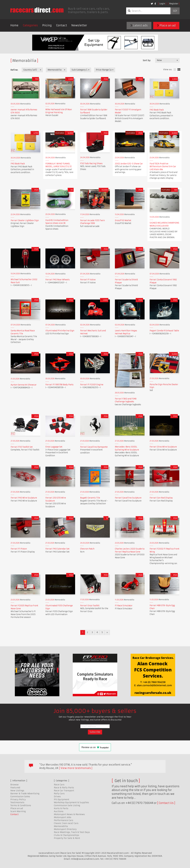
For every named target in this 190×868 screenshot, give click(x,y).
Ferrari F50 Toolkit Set (22, 447)
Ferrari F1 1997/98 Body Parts (59, 385)
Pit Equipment (62, 799)
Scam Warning (18, 811)
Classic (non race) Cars (66, 823)
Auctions (59, 811)
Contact (62, 25)
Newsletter (79, 25)
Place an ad (166, 26)
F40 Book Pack (157, 110)
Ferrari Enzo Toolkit (90, 606)
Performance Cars (64, 820)
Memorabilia (61, 826)
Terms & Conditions (21, 805)
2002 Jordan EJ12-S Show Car (129, 164)
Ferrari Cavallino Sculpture (128, 498)
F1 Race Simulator (124, 606)
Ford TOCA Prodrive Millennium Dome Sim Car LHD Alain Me (163, 167)
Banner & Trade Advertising (25, 793)
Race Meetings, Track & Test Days (72, 832)
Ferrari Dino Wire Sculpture (163, 447)
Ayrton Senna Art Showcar (24, 385)
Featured (15, 788)
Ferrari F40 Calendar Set (57, 549)
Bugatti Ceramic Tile (90, 498)
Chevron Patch (87, 549)
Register (174, 4)
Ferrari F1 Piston (19, 549)
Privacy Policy (18, 799)
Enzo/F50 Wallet (123, 220)
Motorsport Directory (65, 829)
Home (14, 25)
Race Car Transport (64, 791)
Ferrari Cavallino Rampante (94, 447)
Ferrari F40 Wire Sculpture (24, 498)
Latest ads (139, 26)
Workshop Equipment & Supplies (71, 802)
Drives (57, 796)
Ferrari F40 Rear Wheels (58, 280)
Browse (14, 785)
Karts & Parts (61, 808)
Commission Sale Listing (67, 805)
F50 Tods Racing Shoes (91, 164)
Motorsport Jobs (63, 817)
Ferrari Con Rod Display (161, 498)
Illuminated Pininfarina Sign (60, 331)
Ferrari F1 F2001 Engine (92, 385)
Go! (175, 11)
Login (162, 4)
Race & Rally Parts (64, 788)
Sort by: (147, 60)
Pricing (47, 25)
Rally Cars (59, 793)
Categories (30, 25)
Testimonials (17, 802)
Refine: (14, 70)
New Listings (17, 791)
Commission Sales (20, 796)
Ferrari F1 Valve (88, 280)
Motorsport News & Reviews (69, 814)
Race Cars (59, 785)
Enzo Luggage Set (54, 447)
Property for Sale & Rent (67, 838)
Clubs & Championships (66, 835)
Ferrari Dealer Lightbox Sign (25, 220)
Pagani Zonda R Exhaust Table (164, 331)
